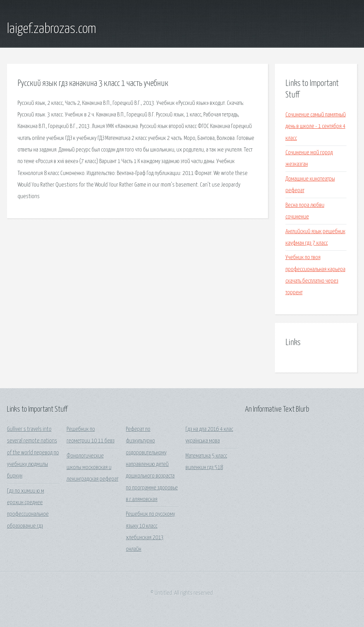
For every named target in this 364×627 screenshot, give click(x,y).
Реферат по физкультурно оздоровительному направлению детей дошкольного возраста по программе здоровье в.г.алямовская (152, 464)
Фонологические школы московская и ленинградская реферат (93, 468)
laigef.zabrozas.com (52, 29)
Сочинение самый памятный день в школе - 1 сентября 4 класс (316, 127)
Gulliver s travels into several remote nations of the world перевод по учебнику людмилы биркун (33, 453)
